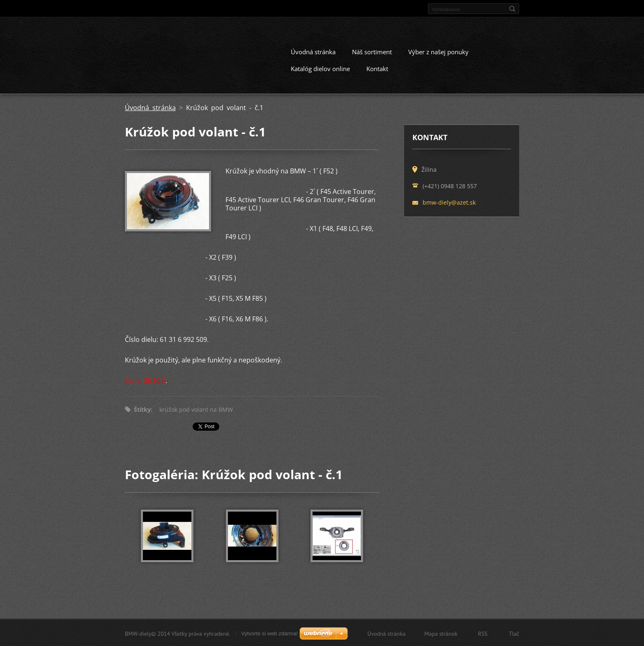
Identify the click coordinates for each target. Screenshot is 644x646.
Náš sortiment (372, 51)
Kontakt (377, 68)
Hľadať (512, 9)
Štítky (142, 409)
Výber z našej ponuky (438, 51)
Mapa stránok (441, 633)
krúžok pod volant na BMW (196, 409)
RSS (483, 633)
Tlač (514, 633)
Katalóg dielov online (320, 68)
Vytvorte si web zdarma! (269, 633)
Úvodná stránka (313, 51)
